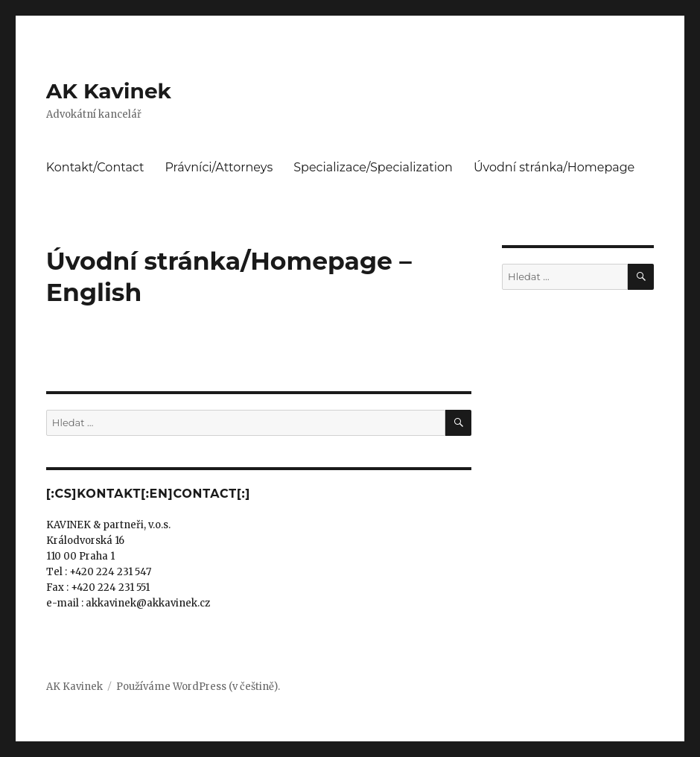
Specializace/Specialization (373, 167)
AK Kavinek (109, 91)
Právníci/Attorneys (219, 167)
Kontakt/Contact (95, 167)
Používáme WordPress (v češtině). (198, 687)
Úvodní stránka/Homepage (554, 167)
